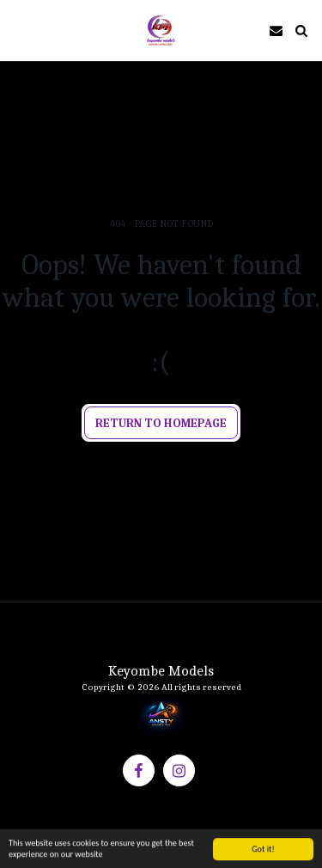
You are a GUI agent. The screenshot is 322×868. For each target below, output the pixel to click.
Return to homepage (161, 423)
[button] (19, 30)
